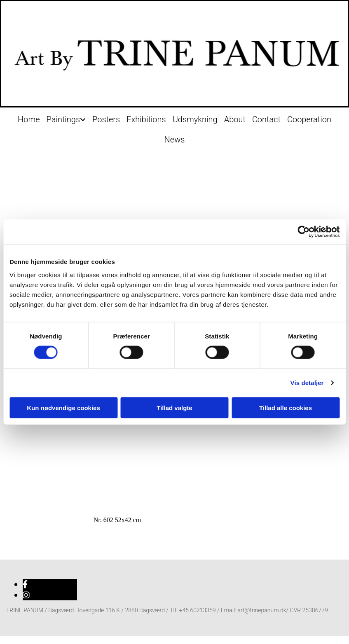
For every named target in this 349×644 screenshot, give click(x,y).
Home (29, 119)
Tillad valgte (174, 407)
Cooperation (309, 119)
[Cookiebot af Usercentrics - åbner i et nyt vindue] (303, 232)
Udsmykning (195, 119)
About (235, 119)
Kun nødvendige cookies (63, 407)
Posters (106, 119)
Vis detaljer (307, 383)
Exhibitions (146, 119)
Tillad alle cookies (286, 407)
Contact (266, 119)
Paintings (63, 119)
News (175, 140)
